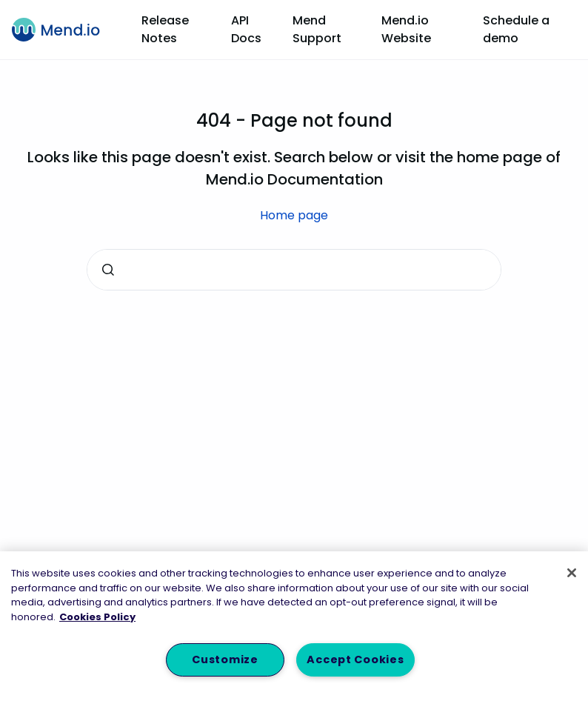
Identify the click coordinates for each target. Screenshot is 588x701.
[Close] (572, 573)
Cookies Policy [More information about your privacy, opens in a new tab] (97, 617)
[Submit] (108, 270)
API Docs (246, 29)
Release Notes (165, 29)
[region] (294, 626)
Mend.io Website (406, 29)
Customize (225, 660)
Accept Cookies (355, 660)
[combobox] (294, 270)
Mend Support (317, 29)
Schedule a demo (516, 29)
